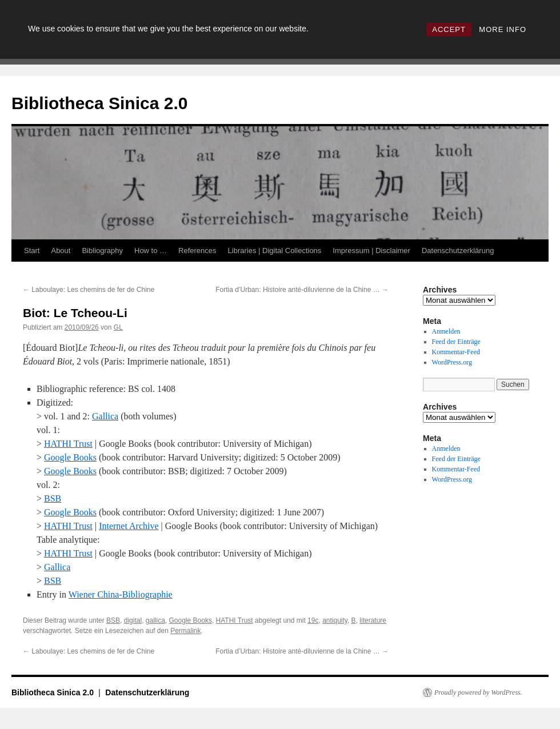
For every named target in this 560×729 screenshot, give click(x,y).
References (197, 251)
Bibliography (102, 251)
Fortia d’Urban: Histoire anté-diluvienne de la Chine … (302, 290)
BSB (53, 498)
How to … (151, 251)
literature (373, 620)
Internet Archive (129, 526)
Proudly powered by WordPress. (478, 692)
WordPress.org (452, 362)
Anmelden (446, 331)
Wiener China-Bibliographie (121, 594)
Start (32, 251)
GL (118, 327)
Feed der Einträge (456, 342)
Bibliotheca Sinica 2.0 (99, 103)
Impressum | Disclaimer (371, 251)
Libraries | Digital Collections (275, 251)
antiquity (335, 620)
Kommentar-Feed (456, 352)
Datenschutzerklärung (458, 251)
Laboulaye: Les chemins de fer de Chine (89, 290)
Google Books (70, 457)
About (61, 251)
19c (313, 620)
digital (133, 620)
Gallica (105, 416)
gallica (155, 620)
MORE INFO (503, 29)
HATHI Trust (68, 444)
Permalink (185, 631)
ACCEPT (449, 29)
